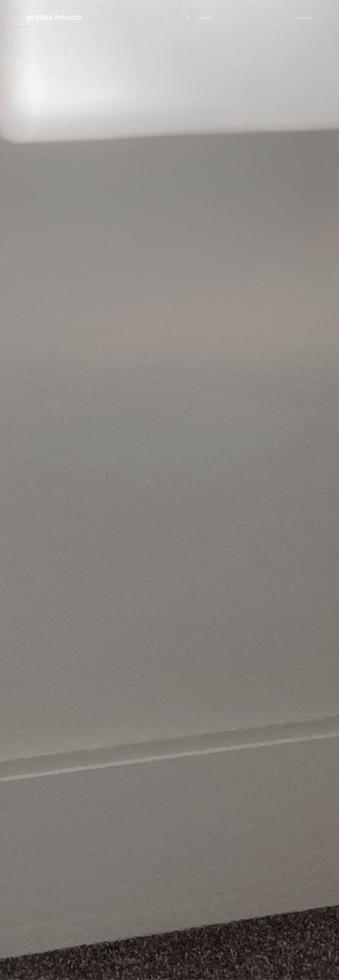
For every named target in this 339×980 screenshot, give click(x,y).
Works (206, 18)
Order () (304, 18)
